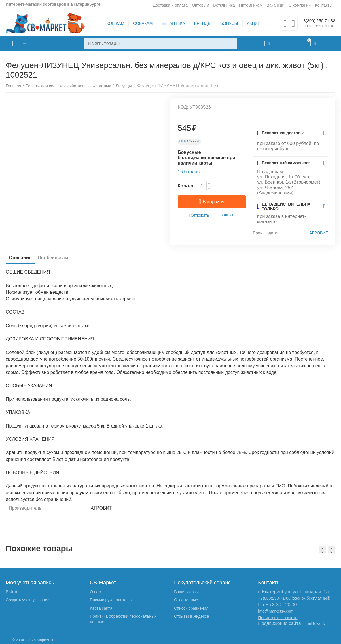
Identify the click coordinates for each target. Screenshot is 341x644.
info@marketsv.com (276, 611)
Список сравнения (191, 608)
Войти (11, 592)
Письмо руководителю (111, 600)
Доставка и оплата (170, 5)
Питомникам (251, 5)
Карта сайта (101, 608)
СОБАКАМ (139, 23)
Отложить (198, 215)
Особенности (61, 258)
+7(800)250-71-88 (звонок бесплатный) (294, 598)
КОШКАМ (111, 23)
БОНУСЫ (225, 23)
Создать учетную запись (29, 600)
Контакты (324, 5)
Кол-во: (186, 186)
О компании (300, 5)
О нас (95, 592)
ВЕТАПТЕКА (169, 23)
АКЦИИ (250, 23)
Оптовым (200, 5)
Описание (23, 258)
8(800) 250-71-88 (315, 20)
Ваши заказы (186, 592)
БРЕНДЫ (199, 23)
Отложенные (186, 600)
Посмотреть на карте (278, 618)
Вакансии (275, 5)
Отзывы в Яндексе (191, 616)
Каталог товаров (40, 44)
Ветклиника (224, 5)
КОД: (183, 107)
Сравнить (225, 215)
